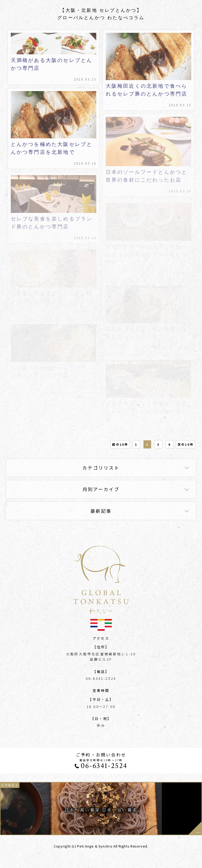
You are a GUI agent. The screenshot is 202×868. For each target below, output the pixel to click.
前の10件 (120, 444)
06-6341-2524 (104, 766)
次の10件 (186, 444)
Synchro (105, 846)
